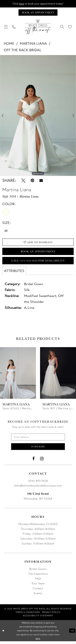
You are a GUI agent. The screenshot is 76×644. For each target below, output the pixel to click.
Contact (38, 591)
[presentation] (18, 375)
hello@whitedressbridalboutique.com (38, 489)
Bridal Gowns (38, 572)
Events (38, 596)
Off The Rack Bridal (23, 51)
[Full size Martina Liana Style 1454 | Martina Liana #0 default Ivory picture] (38, 116)
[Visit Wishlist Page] (70, 27)
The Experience (38, 577)
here (21, 4)
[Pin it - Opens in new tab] (32, 181)
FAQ (38, 582)
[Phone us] (14, 27)
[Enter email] (38, 439)
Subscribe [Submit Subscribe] (38, 449)
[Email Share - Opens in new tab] (41, 181)
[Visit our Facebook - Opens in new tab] (34, 462)
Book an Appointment (38, 253)
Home (9, 44)
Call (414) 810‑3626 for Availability (38, 262)
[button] (6, 27)
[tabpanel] (38, 116)
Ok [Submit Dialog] (72, 633)
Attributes (14, 273)
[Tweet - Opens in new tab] (23, 181)
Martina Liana (33, 44)
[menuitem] (6, 27)
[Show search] (62, 27)
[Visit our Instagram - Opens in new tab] (42, 462)
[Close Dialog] (3, 633)
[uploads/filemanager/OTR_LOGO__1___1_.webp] (38, 27)
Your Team (38, 586)
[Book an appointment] (38, 13)
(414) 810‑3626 (38, 484)
